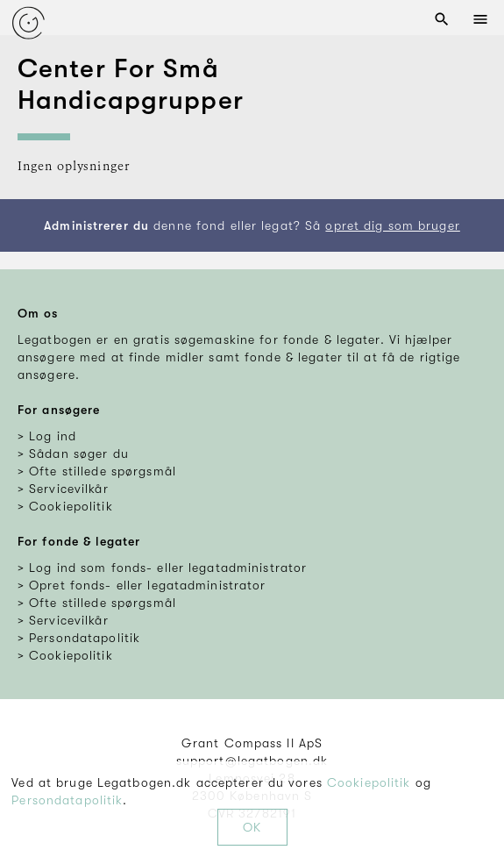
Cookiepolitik (369, 782)
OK (252, 827)
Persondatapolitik (67, 800)
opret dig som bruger (392, 225)
